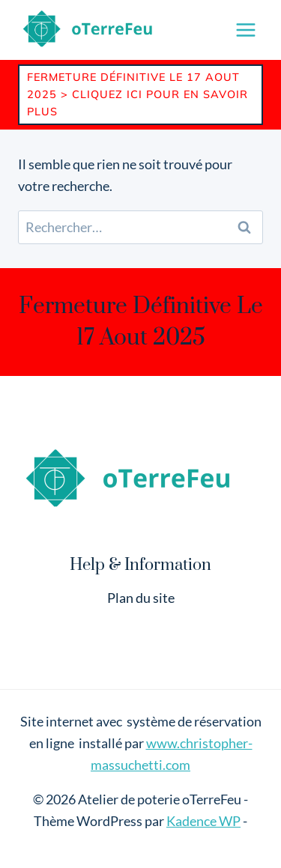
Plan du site (141, 598)
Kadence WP (203, 821)
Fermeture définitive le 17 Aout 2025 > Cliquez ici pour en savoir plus (138, 94)
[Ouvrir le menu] (245, 30)
